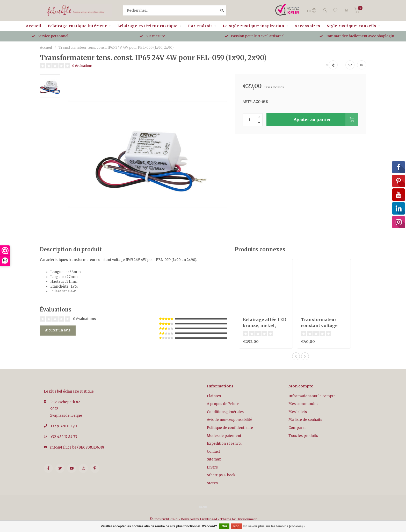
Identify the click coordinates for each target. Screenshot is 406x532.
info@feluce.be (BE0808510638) (77, 447)
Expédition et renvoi (224, 444)
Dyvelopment (247, 519)
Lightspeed (208, 519)
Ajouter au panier (326, 120)
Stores (212, 483)
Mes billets (298, 412)
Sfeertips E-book (221, 475)
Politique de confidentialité (230, 428)
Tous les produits (303, 436)
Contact (213, 452)
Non (236, 526)
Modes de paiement (224, 436)
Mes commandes (303, 404)
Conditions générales (225, 412)
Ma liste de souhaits (305, 420)
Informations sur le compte (312, 396)
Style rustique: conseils (351, 26)
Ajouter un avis (58, 330)
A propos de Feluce (223, 404)
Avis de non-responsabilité (230, 420)
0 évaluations (82, 66)
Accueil (34, 26)
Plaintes (214, 396)
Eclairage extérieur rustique (147, 26)
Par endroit (200, 26)
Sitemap (214, 459)
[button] (296, 356)
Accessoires (307, 26)
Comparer (297, 428)
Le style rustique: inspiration (253, 26)
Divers (212, 467)
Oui (224, 526)
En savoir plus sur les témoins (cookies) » (274, 526)
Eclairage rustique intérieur (77, 26)
